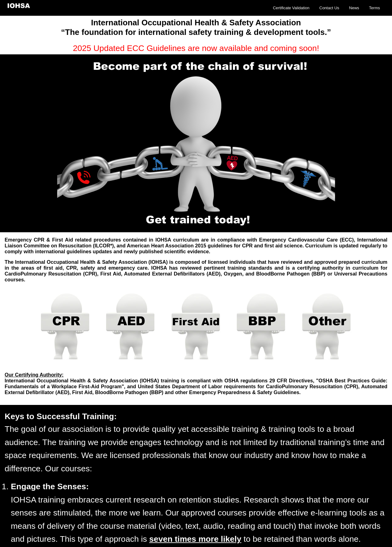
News (354, 8)
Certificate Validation (291, 8)
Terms (375, 8)
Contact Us (329, 8)
